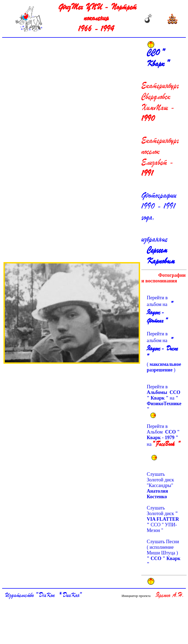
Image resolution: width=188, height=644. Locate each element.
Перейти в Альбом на (163, 439)
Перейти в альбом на (159, 310)
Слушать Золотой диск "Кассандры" (161, 485)
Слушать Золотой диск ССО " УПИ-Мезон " (163, 519)
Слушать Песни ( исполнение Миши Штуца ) (164, 553)
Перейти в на (164, 398)
